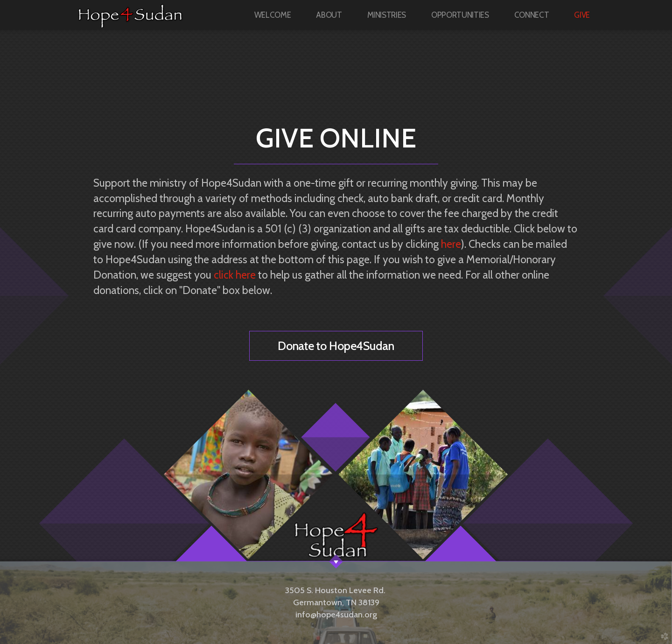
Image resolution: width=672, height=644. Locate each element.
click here (235, 275)
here (451, 244)
